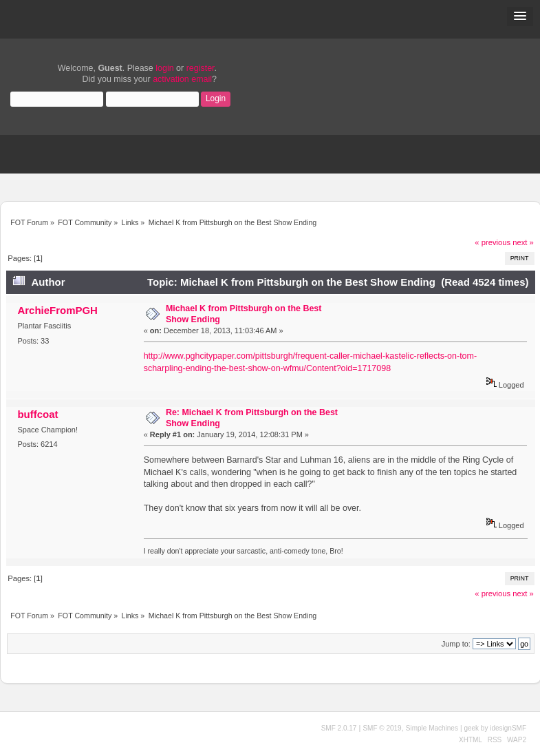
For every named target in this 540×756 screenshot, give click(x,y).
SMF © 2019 (382, 728)
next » (523, 242)
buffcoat (37, 414)
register (201, 68)
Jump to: (456, 644)
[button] (520, 17)
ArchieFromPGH (57, 310)
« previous (493, 242)
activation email (182, 79)
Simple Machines (432, 728)
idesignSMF (508, 728)
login (164, 68)
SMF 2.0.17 (339, 728)
